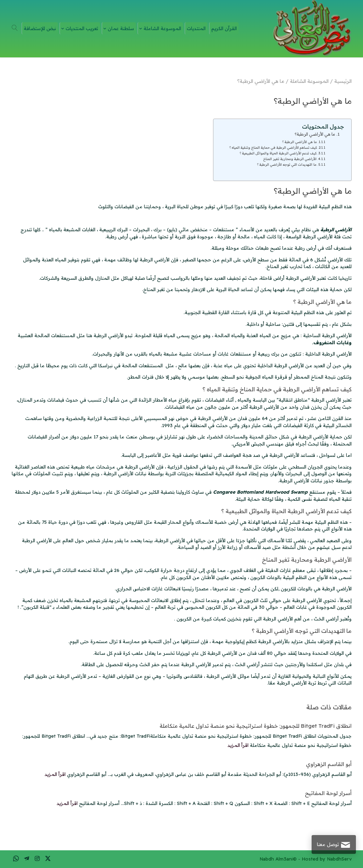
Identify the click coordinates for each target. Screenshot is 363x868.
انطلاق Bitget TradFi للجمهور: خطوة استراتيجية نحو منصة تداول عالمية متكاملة (256, 726)
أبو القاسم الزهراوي (329, 764)
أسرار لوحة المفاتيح (328, 793)
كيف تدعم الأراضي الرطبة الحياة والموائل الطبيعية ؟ (278, 153)
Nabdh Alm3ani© (278, 859)
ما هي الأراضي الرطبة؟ (315, 134)
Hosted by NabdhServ (327, 859)
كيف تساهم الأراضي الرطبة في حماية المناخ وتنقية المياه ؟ (273, 147)
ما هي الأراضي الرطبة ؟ (300, 142)
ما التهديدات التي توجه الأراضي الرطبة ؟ (287, 164)
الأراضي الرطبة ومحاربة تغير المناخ (290, 159)
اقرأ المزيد (238, 745)
